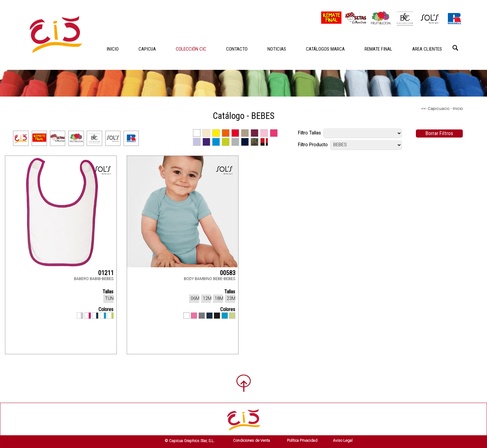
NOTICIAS (277, 49)
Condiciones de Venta (251, 440)
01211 (106, 273)
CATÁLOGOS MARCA (325, 49)
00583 (228, 273)
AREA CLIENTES (427, 49)
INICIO (113, 49)
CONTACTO (237, 49)
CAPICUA (147, 49)
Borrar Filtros (439, 133)
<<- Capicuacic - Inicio (442, 108)
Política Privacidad (302, 440)
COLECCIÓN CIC (191, 49)
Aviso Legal (343, 440)
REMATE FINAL (378, 49)
